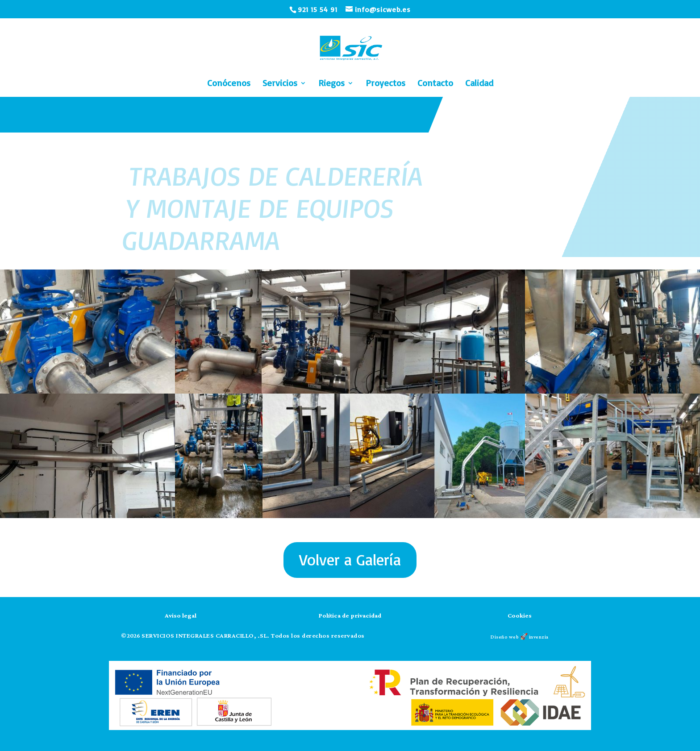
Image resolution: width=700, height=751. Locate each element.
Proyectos (385, 84)
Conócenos (229, 84)
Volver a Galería (350, 560)
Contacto (435, 84)
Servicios (280, 84)
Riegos (331, 84)
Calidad (479, 84)
